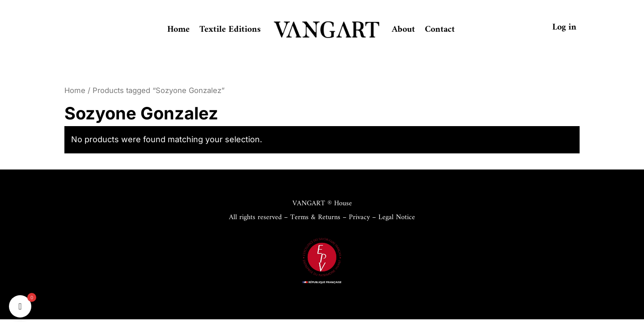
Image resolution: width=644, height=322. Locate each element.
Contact (440, 30)
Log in (564, 28)
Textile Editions (230, 30)
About (403, 30)
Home (178, 30)
